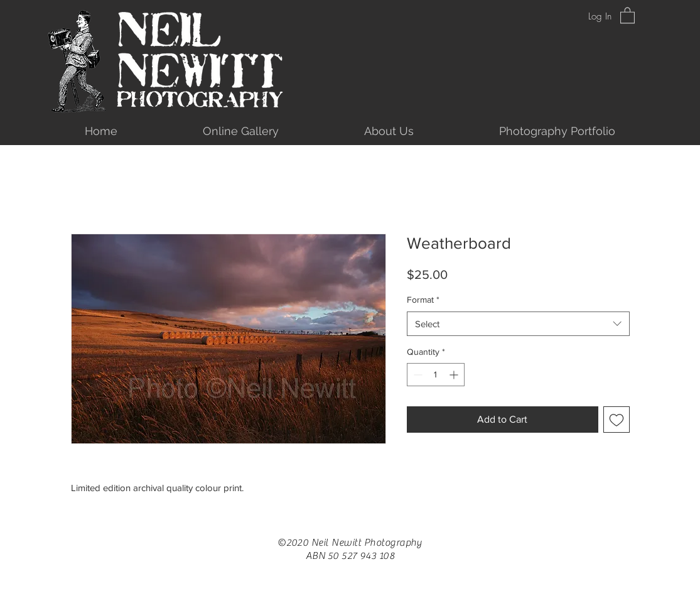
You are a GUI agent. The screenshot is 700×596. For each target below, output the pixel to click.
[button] (627, 15)
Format (423, 300)
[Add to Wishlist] (617, 420)
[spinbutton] (436, 375)
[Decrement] (417, 375)
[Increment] (455, 375)
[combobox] (518, 324)
